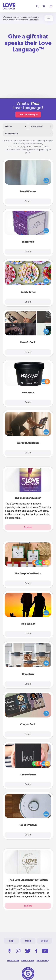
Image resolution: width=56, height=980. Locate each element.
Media (28, 941)
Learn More (34, 20)
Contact (45, 941)
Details (28, 201)
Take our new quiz (28, 114)
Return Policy (43, 960)
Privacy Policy (28, 960)
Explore (28, 527)
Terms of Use (13, 960)
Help (11, 941)
